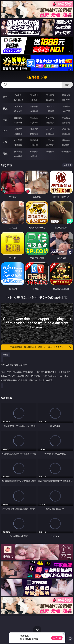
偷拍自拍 (34, 118)
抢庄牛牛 (66, 100)
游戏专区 (66, 95)
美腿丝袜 (18, 134)
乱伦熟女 (50, 122)
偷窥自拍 (18, 129)
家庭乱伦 (34, 140)
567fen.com (37, 78)
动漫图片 (66, 129)
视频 (5, 108)
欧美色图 (50, 129)
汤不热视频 (66, 151)
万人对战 (50, 95)
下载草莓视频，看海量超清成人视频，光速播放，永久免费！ (41, 347)
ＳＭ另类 (66, 111)
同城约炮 (18, 151)
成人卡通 (50, 118)
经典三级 (34, 122)
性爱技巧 (66, 145)
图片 (5, 131)
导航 (5, 154)
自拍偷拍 (34, 106)
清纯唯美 (34, 134)
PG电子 (18, 95)
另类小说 (34, 145)
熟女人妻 (18, 111)
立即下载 (57, 638)
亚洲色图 (34, 129)
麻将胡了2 (18, 100)
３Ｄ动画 (66, 106)
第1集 (6, 355)
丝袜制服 (34, 111)
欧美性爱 (66, 118)
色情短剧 (34, 156)
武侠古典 (66, 140)
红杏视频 (18, 156)
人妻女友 (50, 140)
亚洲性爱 (18, 118)
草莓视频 (50, 151)
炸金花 (34, 100)
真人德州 (34, 95)
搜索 (67, 85)
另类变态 (66, 122)
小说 (5, 142)
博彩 (5, 97)
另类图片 (66, 134)
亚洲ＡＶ (18, 106)
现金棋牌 (50, 100)
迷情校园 (18, 145)
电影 (5, 120)
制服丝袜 (18, 122)
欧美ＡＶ (50, 106)
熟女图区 (50, 134)
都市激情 (18, 140)
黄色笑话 (50, 145)
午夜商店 (34, 151)
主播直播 (50, 111)
